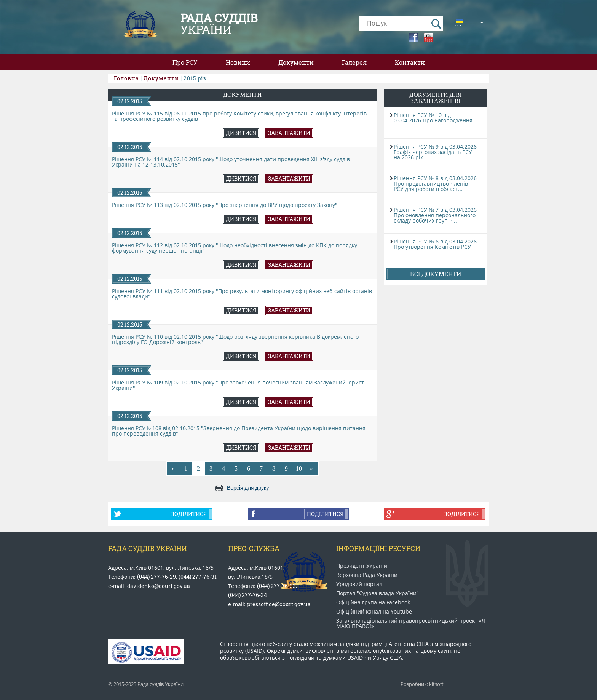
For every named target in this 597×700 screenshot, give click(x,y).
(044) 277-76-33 (276, 586)
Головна (126, 78)
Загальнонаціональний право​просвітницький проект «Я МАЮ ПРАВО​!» (411, 623)
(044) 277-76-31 (198, 577)
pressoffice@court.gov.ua (279, 604)
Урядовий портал (359, 584)
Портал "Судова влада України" (378, 593)
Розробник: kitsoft (422, 684)
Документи (296, 62)
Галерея (354, 62)
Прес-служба (254, 548)
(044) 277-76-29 (156, 577)
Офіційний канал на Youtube (374, 612)
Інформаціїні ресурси (378, 548)
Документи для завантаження (435, 98)
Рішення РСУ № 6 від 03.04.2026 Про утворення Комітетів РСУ (435, 244)
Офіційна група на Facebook (373, 602)
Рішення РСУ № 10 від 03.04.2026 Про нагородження (433, 118)
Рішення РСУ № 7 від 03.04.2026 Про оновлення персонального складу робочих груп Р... (435, 215)
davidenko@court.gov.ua (159, 586)
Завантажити (289, 133)
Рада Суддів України (148, 548)
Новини (238, 62)
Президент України (362, 566)
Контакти (410, 62)
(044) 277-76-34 (247, 595)
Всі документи (436, 274)
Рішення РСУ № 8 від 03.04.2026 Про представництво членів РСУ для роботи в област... (435, 183)
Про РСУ (185, 62)
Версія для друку (248, 488)
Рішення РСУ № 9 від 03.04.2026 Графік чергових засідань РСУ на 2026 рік (435, 152)
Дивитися (241, 133)
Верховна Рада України (367, 575)
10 (299, 469)
